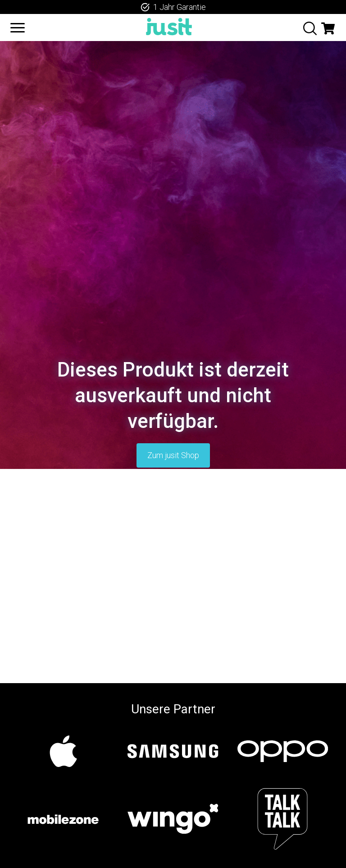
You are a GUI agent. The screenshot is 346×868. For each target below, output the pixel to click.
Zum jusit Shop (173, 455)
